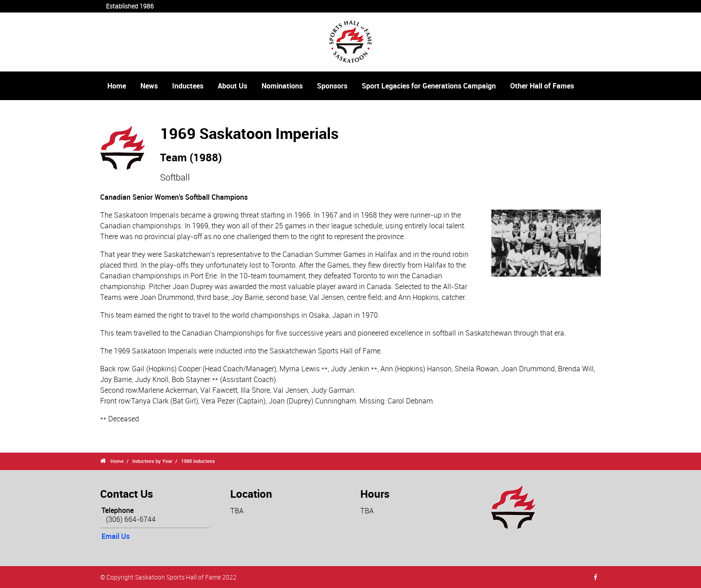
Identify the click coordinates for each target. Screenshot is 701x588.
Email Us (116, 536)
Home (117, 86)
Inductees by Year (152, 461)
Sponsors (332, 86)
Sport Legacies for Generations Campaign (429, 86)
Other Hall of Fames (542, 86)
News (149, 86)
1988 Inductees (198, 461)
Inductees (188, 86)
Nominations (282, 86)
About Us (232, 86)
